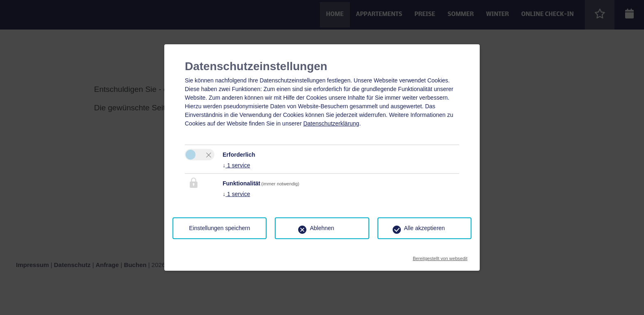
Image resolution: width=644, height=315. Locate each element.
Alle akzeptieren (425, 228)
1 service (236, 165)
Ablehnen (322, 228)
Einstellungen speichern (220, 228)
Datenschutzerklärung (331, 123)
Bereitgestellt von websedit (440, 256)
